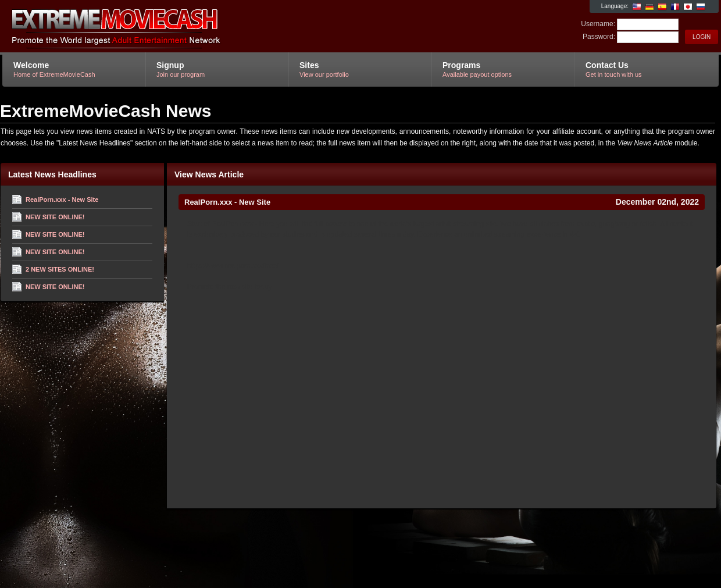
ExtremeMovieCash (141, 27)
